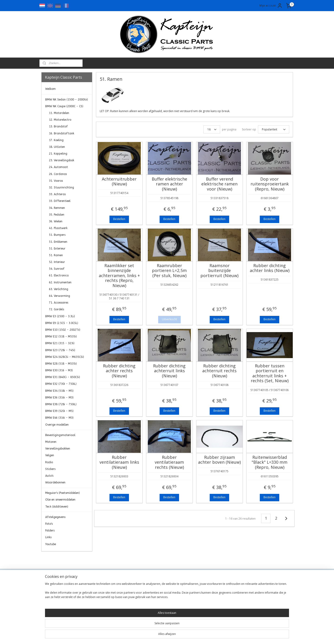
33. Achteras (57, 194)
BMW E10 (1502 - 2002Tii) (63, 330)
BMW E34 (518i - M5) (59, 391)
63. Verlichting (59, 289)
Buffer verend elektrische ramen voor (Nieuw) (219, 184)
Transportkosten (105, 603)
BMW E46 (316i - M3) (59, 418)
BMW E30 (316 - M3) (59, 370)
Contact (98, 587)
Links (48, 537)
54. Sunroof (57, 269)
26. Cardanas (58, 174)
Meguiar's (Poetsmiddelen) (63, 493)
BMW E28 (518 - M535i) (61, 364)
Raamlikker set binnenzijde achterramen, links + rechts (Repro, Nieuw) (119, 276)
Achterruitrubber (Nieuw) (119, 182)
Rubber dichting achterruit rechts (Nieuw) (219, 371)
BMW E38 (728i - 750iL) (61, 404)
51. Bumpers (57, 235)
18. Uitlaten (57, 147)
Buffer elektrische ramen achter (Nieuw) (169, 184)
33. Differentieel (60, 201)
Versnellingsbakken (58, 449)
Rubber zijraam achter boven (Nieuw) (219, 460)
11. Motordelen (59, 113)
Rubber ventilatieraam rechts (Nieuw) (169, 462)
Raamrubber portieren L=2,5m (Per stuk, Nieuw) (169, 271)
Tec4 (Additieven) (57, 507)
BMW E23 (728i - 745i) (60, 350)
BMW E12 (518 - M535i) (61, 337)
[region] (136, 630)
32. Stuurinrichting (61, 188)
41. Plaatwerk (58, 228)
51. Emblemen (58, 242)
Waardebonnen (55, 482)
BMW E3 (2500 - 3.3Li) (60, 316)
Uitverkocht (169, 319)
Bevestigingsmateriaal (60, 435)
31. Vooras (56, 181)
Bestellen (119, 219)
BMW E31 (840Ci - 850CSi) (63, 377)
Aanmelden (256, 602)
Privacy (98, 597)
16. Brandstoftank (62, 133)
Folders (50, 531)
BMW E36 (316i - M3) (59, 398)
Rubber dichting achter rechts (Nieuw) (119, 371)
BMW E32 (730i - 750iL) (61, 384)
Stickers (50, 469)
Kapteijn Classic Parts (59, 558)
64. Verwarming (59, 296)
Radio (49, 462)
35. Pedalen (57, 215)
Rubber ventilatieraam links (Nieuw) (119, 462)
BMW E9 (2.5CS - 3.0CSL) (62, 323)
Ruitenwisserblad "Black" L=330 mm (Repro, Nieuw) (270, 462)
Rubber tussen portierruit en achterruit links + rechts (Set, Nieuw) (269, 373)
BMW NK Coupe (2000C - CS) (64, 106)
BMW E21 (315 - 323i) (60, 343)
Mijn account (271, 6)
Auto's (49, 476)
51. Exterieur (57, 249)
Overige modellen (57, 425)
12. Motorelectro (60, 120)
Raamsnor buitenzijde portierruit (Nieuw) (219, 271)
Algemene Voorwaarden (110, 592)
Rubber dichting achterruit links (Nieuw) (169, 371)
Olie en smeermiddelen (60, 500)
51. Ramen (56, 255)
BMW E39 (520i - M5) (59, 411)
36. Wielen (56, 221)
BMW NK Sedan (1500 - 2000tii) (67, 100)
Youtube (51, 544)
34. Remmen (57, 208)
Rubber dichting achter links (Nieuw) (269, 268)
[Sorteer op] (273, 129)
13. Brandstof (58, 126)
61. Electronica (59, 275)
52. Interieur (57, 262)
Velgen (50, 455)
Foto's (49, 524)
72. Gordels (56, 309)
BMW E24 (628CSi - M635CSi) (65, 357)
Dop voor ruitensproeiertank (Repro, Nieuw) (269, 184)
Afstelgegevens (55, 517)
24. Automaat (58, 167)
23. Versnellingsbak (62, 160)
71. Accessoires (59, 303)
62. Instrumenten (60, 282)
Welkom (50, 89)
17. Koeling (56, 140)
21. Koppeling (58, 154)
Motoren (51, 442)
